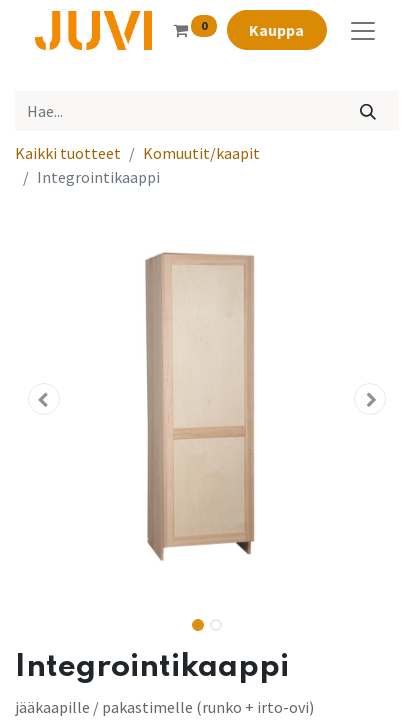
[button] (44, 399)
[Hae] (368, 111)
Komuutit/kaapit (201, 153)
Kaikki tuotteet (68, 153)
